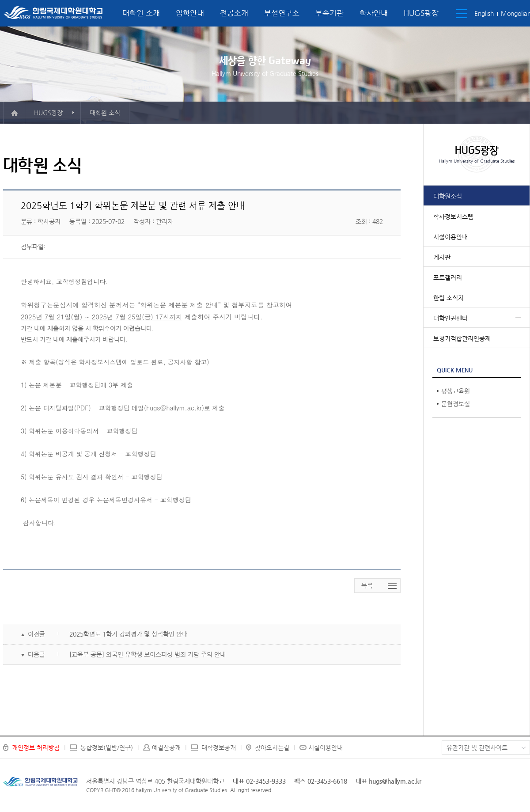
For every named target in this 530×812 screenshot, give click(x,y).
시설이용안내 (450, 237)
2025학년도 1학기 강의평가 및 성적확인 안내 (129, 634)
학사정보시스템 (453, 216)
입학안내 (190, 13)
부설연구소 (282, 13)
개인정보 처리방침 (36, 747)
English (484, 13)
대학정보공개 (219, 747)
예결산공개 (166, 747)
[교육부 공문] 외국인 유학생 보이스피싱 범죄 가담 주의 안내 (148, 654)
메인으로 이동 (14, 113)
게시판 (442, 257)
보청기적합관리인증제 (462, 338)
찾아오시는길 (272, 747)
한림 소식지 (449, 298)
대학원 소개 (141, 13)
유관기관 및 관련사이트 (477, 747)
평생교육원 (456, 391)
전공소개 (234, 13)
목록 (367, 585)
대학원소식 (448, 196)
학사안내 (374, 13)
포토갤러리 (448, 277)
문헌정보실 (456, 404)
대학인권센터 (450, 318)
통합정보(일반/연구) (107, 747)
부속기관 (329, 13)
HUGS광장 (421, 13)
